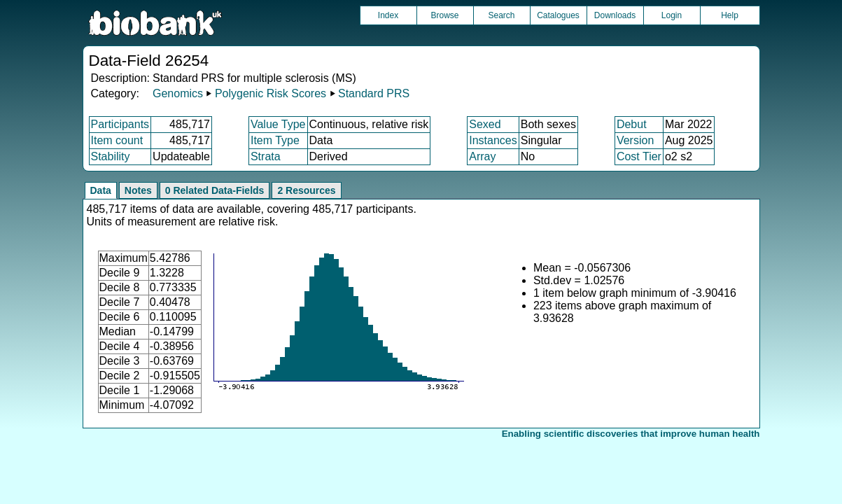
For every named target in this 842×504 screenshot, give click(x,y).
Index (388, 15)
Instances (493, 140)
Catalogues (558, 15)
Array (482, 156)
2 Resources (306, 190)
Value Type (278, 124)
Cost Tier (639, 156)
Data (101, 190)
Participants (120, 124)
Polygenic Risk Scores (271, 93)
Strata (266, 156)
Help (730, 15)
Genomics (178, 93)
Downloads (615, 15)
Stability (111, 156)
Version (635, 140)
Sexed (485, 124)
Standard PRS (374, 93)
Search (501, 15)
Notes (138, 190)
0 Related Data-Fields (215, 190)
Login (672, 15)
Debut (632, 124)
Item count (117, 140)
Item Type (275, 140)
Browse (444, 15)
